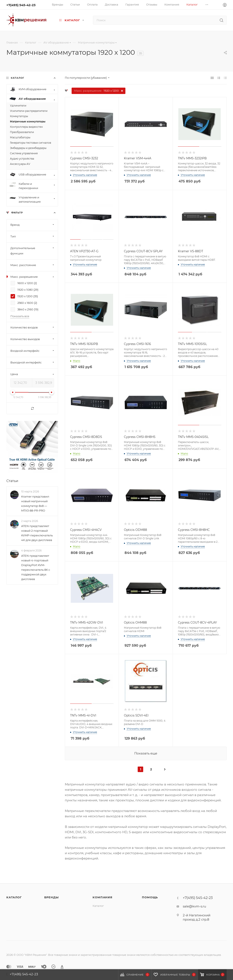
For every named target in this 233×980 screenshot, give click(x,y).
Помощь (150, 897)
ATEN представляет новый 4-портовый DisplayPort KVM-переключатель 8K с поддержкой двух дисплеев (36, 567)
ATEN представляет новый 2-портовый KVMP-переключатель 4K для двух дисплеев (37, 533)
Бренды (51, 897)
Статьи (12, 481)
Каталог (14, 897)
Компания (102, 897)
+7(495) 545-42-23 (21, 5)
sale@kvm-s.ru (194, 906)
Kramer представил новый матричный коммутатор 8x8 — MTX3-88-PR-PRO (35, 503)
